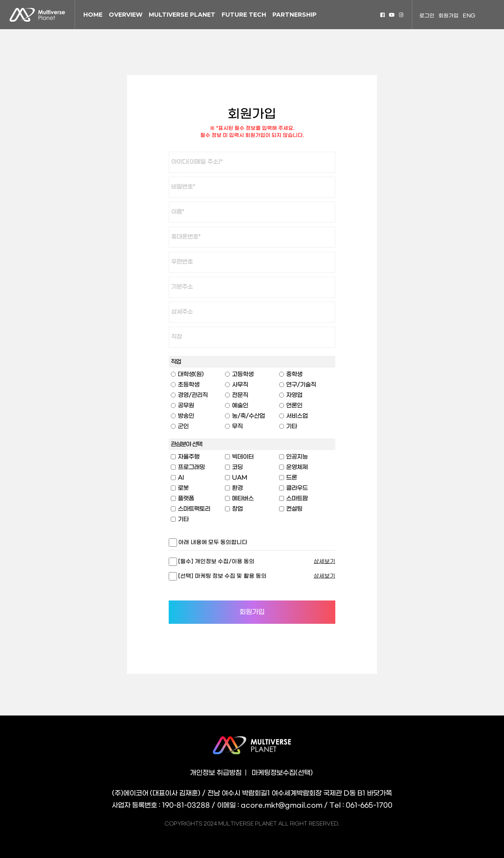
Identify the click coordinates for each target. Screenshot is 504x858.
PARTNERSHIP (294, 15)
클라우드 (297, 488)
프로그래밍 (191, 467)
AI (181, 478)
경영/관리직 (193, 395)
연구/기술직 (301, 385)
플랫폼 (186, 499)
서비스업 (297, 416)
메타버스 (243, 499)
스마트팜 (297, 499)
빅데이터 (243, 457)
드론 (292, 478)
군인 (183, 426)
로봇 (183, 488)
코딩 (237, 467)
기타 (292, 426)
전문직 (240, 395)
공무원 (186, 406)
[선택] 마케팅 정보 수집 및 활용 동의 (222, 576)
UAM (240, 478)
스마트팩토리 (194, 509)
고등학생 (243, 374)
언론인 (294, 406)
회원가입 (449, 16)
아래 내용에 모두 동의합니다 (212, 542)
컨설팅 (294, 509)
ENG (469, 16)
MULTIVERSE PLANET (182, 15)
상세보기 (324, 562)
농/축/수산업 (248, 416)
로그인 (427, 16)
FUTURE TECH (244, 15)
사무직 (240, 385)
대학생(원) (191, 374)
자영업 (294, 395)
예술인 (240, 406)
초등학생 (189, 385)
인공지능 (297, 457)
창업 (237, 509)
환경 (237, 488)
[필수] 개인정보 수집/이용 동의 (216, 562)
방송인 (186, 416)
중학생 (294, 374)
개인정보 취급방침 (216, 773)
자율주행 (189, 457)
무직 (237, 426)
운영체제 (297, 467)
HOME (93, 15)
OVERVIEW (126, 15)
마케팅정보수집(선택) (282, 773)
